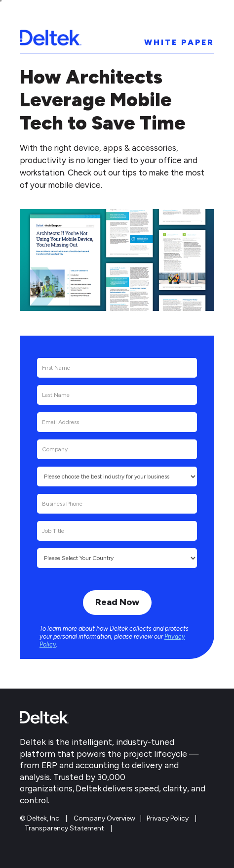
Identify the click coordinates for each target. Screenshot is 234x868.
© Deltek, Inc (40, 818)
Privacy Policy (168, 818)
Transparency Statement (64, 828)
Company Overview (104, 818)
